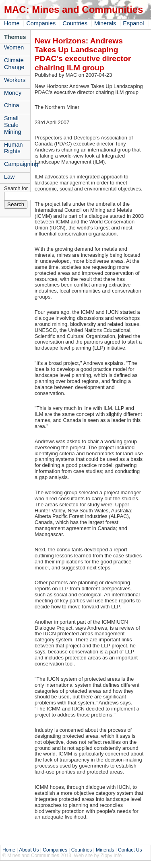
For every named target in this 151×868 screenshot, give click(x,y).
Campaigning (17, 164)
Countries (75, 23)
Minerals (105, 23)
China (12, 105)
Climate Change (14, 64)
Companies (41, 23)
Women (14, 47)
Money (13, 93)
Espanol (133, 23)
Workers (15, 80)
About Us (29, 850)
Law (9, 177)
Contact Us (130, 850)
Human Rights (13, 148)
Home (12, 23)
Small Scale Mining (12, 125)
